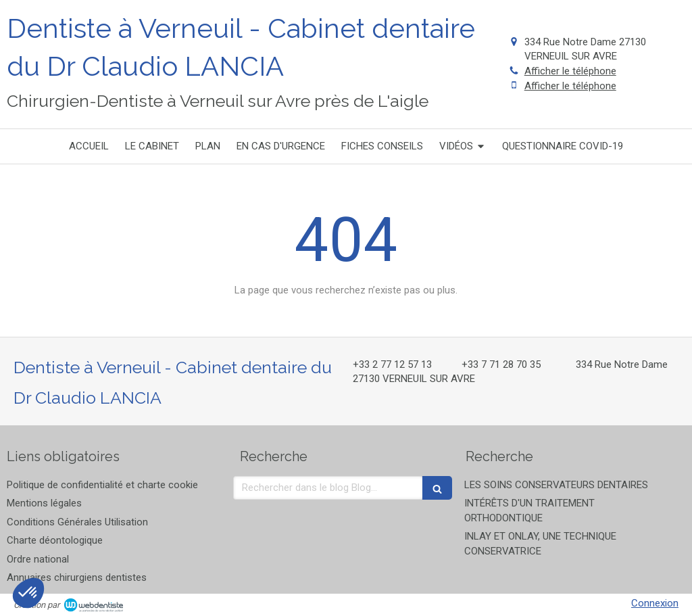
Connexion (655, 603)
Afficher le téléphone (570, 71)
